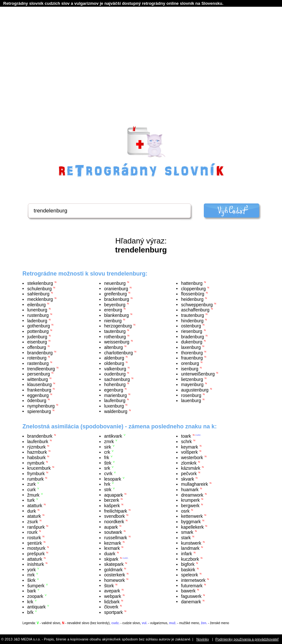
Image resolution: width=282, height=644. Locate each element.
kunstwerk (191, 543)
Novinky (203, 639)
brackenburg (117, 299)
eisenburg (37, 342)
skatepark (114, 564)
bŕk (30, 612)
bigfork (188, 564)
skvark (187, 479)
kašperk (112, 506)
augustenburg (195, 390)
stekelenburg (40, 283)
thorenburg (192, 352)
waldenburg (116, 411)
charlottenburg (119, 352)
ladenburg (37, 320)
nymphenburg (41, 406)
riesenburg (192, 331)
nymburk (36, 463)
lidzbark (112, 601)
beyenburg (115, 304)
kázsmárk (191, 468)
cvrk (108, 474)
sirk (108, 447)
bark (32, 591)
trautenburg (193, 315)
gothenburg (39, 326)
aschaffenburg (195, 310)
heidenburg (192, 299)
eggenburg (38, 395)
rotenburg (37, 358)
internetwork (193, 580)
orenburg (190, 363)
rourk (32, 532)
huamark (190, 490)
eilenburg (37, 304)
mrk (31, 575)
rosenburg (191, 395)
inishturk (36, 564)
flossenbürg (193, 294)
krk (30, 601)
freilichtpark (116, 511)
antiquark (37, 607)
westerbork (192, 458)
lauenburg (191, 400)
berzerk (112, 500)
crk (107, 452)
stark (186, 538)
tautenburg (115, 331)
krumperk (190, 500)
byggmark (191, 522)
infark (187, 554)
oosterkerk (115, 575)
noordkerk (114, 522)
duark (110, 554)
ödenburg (37, 400)
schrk (186, 442)
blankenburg (116, 315)
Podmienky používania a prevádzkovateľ (247, 639)
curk (31, 490)
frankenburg (39, 390)
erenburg (113, 310)
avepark (112, 591)
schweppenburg (197, 304)
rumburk (35, 479)
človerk (111, 607)
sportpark (113, 612)
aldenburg (114, 358)
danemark (191, 601)
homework (115, 580)
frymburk (36, 474)
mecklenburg (40, 299)
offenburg (37, 347)
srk (107, 468)
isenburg (190, 368)
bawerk (188, 591)
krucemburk (39, 468)
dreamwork (192, 495)
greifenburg (116, 294)
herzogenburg (118, 326)
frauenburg (192, 358)
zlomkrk (189, 463)
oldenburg (114, 363)
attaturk (35, 559)
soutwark (113, 532)
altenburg (113, 347)
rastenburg (38, 363)
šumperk (36, 585)
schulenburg (39, 288)
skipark (111, 559)
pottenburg (38, 331)
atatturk (35, 506)
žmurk (33, 495)
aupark (111, 527)
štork (109, 585)
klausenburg (39, 384)
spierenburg (39, 411)
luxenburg (114, 406)
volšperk (189, 452)
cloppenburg (193, 288)
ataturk (34, 516)
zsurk (33, 522)
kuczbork (190, 559)
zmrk (109, 442)
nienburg (113, 320)
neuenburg (115, 283)
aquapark (113, 495)
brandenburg (40, 352)
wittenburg (38, 379)
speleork (190, 575)
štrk (108, 463)
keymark (190, 447)
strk (108, 490)
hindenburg (192, 320)
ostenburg (191, 326)
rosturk (34, 538)
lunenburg (37, 310)
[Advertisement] (141, 74)
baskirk (188, 569)
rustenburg (38, 315)
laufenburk (38, 442)
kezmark (113, 543)
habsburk (37, 458)
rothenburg (115, 336)
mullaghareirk (195, 484)
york (31, 569)
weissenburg (117, 342)
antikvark (113, 436)
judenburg (37, 336)
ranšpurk (36, 527)
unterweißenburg (198, 374)
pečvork (189, 474)
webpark (113, 596)
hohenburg (115, 384)
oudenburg (115, 374)
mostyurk (36, 548)
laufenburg (115, 400)
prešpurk (36, 554)
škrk (31, 580)
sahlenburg (38, 294)
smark (187, 532)
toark (186, 436)
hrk (107, 484)
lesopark (113, 479)
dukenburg (192, 342)
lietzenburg (192, 379)
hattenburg (192, 283)
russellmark (116, 538)
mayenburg (192, 384)
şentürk (35, 543)
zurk (31, 484)
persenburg (39, 374)
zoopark (35, 596)
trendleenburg (41, 368)
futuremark (192, 585)
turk (31, 500)
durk (32, 511)
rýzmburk (37, 447)
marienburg (116, 395)
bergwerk (190, 506)
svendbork (115, 516)
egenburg (114, 390)
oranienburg (116, 288)
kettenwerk (192, 516)
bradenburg (193, 336)
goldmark (113, 569)
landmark (190, 548)
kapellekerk (192, 527)
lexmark (112, 548)
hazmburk (37, 452)
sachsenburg (117, 379)
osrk (185, 511)
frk (107, 458)
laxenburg (191, 347)
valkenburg (115, 368)
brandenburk (40, 436)
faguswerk (191, 596)
